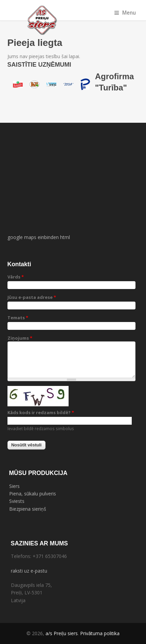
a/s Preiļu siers (62, 633)
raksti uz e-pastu (29, 571)
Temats (18, 318)
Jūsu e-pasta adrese (32, 297)
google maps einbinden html (39, 237)
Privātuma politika (100, 633)
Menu (125, 13)
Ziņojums (20, 338)
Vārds (16, 277)
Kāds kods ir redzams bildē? (41, 412)
